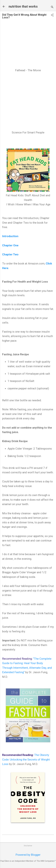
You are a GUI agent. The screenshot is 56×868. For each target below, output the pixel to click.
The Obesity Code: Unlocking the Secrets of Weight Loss (26, 759)
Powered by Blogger (28, 855)
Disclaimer (28, 846)
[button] (52, 15)
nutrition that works (23, 6)
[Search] (52, 7)
